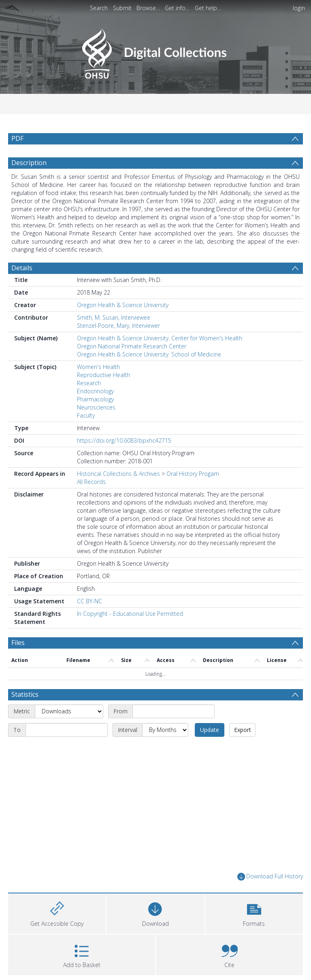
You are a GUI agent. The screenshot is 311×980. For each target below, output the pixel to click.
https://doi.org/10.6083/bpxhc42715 (124, 440)
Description (29, 163)
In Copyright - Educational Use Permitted (130, 614)
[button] (254, 913)
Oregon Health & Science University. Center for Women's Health (160, 338)
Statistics (25, 694)
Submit (122, 8)
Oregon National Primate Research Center (132, 346)
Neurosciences (96, 407)
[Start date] (174, 711)
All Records (91, 482)
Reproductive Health (103, 375)
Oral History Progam (193, 474)
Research (89, 383)
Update (210, 730)
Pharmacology (95, 399)
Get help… (208, 8)
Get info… (177, 8)
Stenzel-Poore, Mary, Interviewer (118, 326)
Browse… (148, 8)
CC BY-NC (89, 601)
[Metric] (69, 711)
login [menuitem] (299, 8)
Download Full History (270, 877)
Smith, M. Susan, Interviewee (114, 317)
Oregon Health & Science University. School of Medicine (149, 354)
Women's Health (98, 367)
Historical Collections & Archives (118, 474)
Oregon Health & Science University (123, 305)
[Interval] (165, 730)
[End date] (67, 730)
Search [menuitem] (99, 8)
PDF (17, 138)
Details (22, 268)
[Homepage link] (155, 51)
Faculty (86, 415)
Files (18, 643)
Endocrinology (95, 391)
